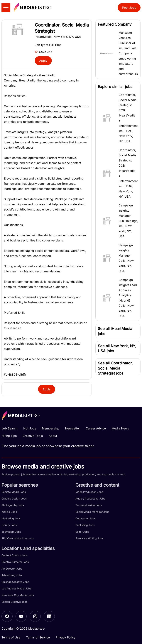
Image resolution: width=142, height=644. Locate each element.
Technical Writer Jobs (89, 505)
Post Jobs (129, 8)
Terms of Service (38, 637)
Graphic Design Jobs (14, 498)
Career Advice (96, 428)
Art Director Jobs (12, 569)
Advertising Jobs (12, 575)
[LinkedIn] (49, 616)
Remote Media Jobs (14, 492)
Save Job (44, 52)
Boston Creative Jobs (14, 602)
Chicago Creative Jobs (15, 582)
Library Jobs (9, 525)
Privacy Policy (66, 637)
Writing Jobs (9, 512)
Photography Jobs (13, 505)
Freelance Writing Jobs (89, 538)
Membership (51, 428)
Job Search (9, 428)
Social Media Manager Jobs (92, 512)
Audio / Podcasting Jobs (90, 498)
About (53, 436)
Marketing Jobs (11, 518)
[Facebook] (7, 616)
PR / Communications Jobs (18, 538)
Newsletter (72, 428)
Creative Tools (33, 436)
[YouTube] (21, 616)
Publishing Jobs (85, 525)
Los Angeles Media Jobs (16, 588)
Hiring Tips (9, 436)
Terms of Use (11, 637)
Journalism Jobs (11, 532)
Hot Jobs (30, 428)
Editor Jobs (82, 532)
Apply (43, 61)
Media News (120, 428)
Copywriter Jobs (85, 518)
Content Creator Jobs (15, 555)
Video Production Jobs (89, 492)
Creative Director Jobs (15, 562)
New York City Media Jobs (18, 595)
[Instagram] (35, 616)
